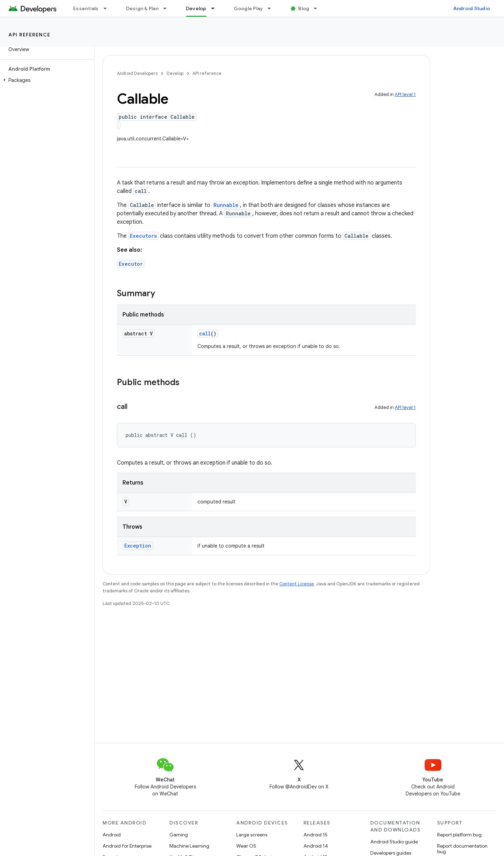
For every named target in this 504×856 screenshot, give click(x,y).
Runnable (226, 205)
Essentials (86, 8)
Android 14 (316, 846)
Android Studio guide (394, 842)
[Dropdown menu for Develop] (216, 8)
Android (112, 835)
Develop (175, 73)
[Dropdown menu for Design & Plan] (168, 8)
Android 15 (316, 835)
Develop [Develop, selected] (196, 8)
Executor (131, 264)
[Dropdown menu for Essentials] (108, 8)
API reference (30, 35)
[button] (46, 80)
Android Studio (472, 8)
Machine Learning (189, 846)
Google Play (248, 8)
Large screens (252, 835)
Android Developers (137, 73)
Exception (138, 546)
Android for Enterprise (127, 846)
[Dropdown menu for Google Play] (272, 8)
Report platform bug (459, 835)
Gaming (179, 835)
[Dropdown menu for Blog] (318, 8)
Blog (304, 8)
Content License (297, 584)
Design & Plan (142, 8)
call (205, 333)
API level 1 (405, 94)
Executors (143, 236)
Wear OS (246, 846)
